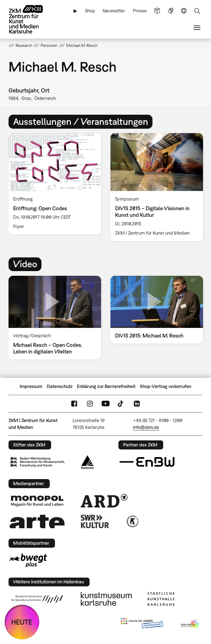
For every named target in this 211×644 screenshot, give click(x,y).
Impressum (31, 386)
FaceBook (74, 403)
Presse (140, 11)
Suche (197, 11)
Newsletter (114, 11)
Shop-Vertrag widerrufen (166, 386)
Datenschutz (60, 386)
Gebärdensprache (171, 11)
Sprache (184, 11)
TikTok (121, 403)
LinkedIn (137, 403)
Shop (90, 11)
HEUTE (22, 622)
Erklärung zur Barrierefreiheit (106, 386)
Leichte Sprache (157, 11)
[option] (55, 184)
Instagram (90, 403)
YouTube (105, 403)
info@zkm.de (146, 427)
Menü (197, 28)
